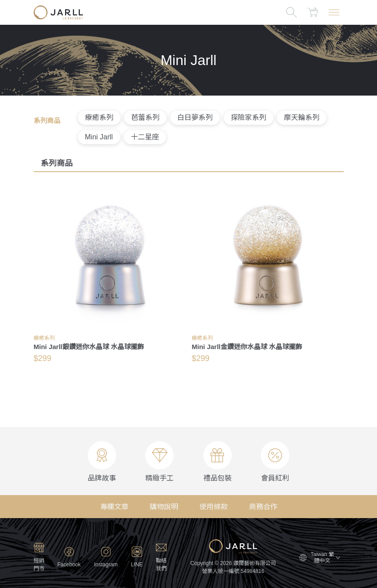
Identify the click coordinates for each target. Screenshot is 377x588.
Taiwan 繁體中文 (325, 557)
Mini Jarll (99, 137)
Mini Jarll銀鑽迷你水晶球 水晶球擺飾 (89, 347)
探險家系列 (249, 117)
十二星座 (145, 137)
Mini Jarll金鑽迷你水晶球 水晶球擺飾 (247, 347)
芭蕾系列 (145, 117)
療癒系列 (99, 117)
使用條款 (214, 507)
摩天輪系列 (302, 117)
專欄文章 (114, 507)
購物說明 (164, 507)
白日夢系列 (195, 117)
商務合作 (263, 507)
